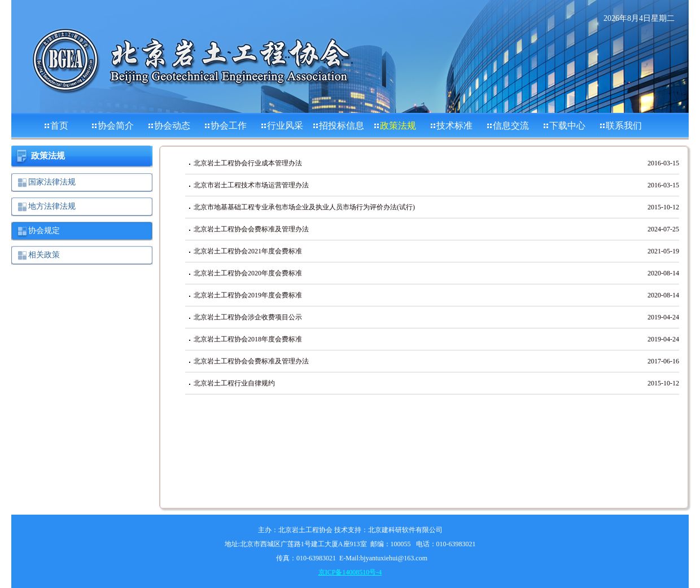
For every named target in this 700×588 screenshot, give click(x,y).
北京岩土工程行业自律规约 (234, 383)
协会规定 (44, 231)
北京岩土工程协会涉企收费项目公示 (248, 317)
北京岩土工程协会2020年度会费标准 (248, 273)
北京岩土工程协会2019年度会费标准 (248, 295)
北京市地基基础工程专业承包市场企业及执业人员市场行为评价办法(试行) (304, 207)
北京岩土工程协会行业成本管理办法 (248, 163)
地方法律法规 (52, 206)
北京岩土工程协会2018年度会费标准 (248, 339)
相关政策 (44, 255)
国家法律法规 (52, 182)
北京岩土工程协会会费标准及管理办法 (251, 229)
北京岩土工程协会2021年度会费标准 (248, 251)
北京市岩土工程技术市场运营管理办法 (251, 185)
